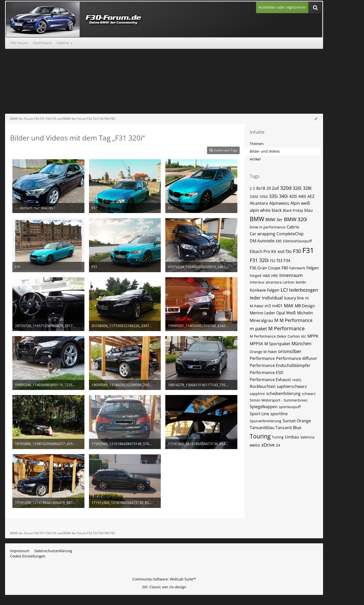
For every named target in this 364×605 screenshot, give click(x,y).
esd (281, 251)
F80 (285, 268)
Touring (260, 436)
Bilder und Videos (265, 151)
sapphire (257, 394)
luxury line (294, 298)
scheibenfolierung (283, 393)
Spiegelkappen (264, 407)
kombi (301, 282)
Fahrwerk (297, 268)
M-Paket (257, 306)
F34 (287, 261)
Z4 (278, 445)
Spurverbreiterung (266, 421)
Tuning (278, 437)
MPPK (313, 336)
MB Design (305, 306)
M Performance (286, 328)
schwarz (309, 394)
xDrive (268, 445)
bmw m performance (268, 227)
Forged (256, 276)
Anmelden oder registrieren (282, 7)
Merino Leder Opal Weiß (273, 313)
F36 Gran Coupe (265, 268)
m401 (277, 306)
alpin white (260, 210)
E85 (279, 241)
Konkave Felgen (265, 290)
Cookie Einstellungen (28, 556)
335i (273, 196)
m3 (268, 306)
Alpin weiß (300, 203)
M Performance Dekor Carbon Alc (278, 336)
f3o (289, 251)
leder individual (266, 298)
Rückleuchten (263, 386)
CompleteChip (290, 234)
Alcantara (259, 203)
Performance (262, 358)
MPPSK (256, 344)
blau (309, 210)
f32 (273, 261)
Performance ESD (267, 373)
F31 (308, 250)
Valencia (307, 437)
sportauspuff (290, 407)
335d (264, 196)
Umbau (292, 437)
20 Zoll (273, 188)
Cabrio (293, 227)
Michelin (305, 313)
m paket (258, 329)
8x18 (261, 188)
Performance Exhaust (270, 380)
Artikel (255, 159)
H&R (266, 276)
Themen (257, 144)
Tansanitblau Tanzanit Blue (276, 428)
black (277, 210)
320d (286, 188)
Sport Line (259, 414)
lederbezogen (304, 290)
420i (293, 196)
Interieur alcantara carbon (272, 282)
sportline (279, 414)
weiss (255, 445)
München (301, 343)
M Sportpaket (277, 344)
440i (302, 196)
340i (283, 196)
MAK (289, 306)
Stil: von (164, 587)
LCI (284, 290)
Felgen (313, 268)
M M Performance (293, 320)
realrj (297, 380)
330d (254, 196)
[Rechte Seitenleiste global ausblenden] (316, 119)
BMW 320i (295, 219)
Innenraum (291, 275)
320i (297, 188)
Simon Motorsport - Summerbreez (279, 400)
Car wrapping (263, 234)
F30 (297, 251)
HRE (275, 276)
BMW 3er (274, 220)
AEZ (311, 196)
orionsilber (290, 351)
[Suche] (315, 7)
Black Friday (293, 210)
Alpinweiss (279, 203)
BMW (257, 219)
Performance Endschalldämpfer (280, 365)
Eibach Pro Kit (263, 251)
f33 (279, 261)
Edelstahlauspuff (297, 241)
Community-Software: (164, 579)
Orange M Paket (263, 352)
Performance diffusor (297, 358)
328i (307, 188)
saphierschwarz (292, 386)
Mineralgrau (261, 320)
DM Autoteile (262, 241)
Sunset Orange (297, 421)
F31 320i (259, 260)
